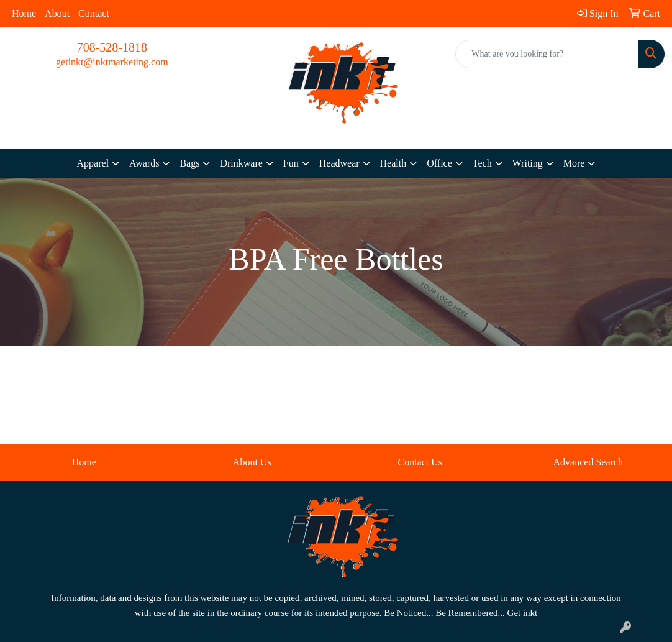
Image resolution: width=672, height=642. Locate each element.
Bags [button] (189, 163)
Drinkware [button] (241, 163)
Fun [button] (291, 163)
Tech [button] (482, 163)
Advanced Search (588, 462)
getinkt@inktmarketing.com (112, 62)
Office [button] (439, 163)
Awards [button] (144, 163)
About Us (252, 462)
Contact (94, 13)
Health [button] (393, 163)
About (57, 13)
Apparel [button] (93, 163)
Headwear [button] (339, 163)
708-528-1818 (112, 47)
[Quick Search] (547, 54)
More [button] (574, 163)
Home (24, 13)
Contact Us (420, 462)
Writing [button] (528, 163)
